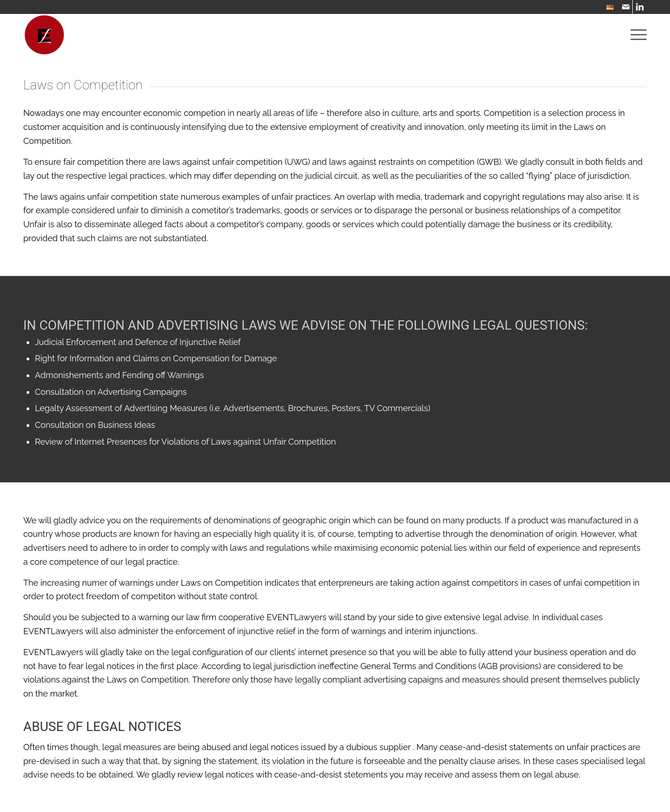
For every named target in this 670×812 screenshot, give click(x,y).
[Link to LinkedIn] (640, 7)
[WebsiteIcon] (44, 35)
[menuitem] (608, 8)
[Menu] (636, 35)
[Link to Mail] (626, 7)
